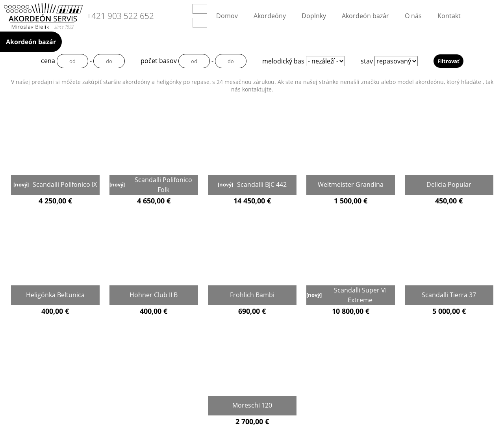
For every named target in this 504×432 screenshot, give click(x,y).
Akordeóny (270, 16)
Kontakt (449, 16)
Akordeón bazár (365, 16)
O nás (413, 16)
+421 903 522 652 (120, 16)
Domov (227, 16)
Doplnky (314, 16)
